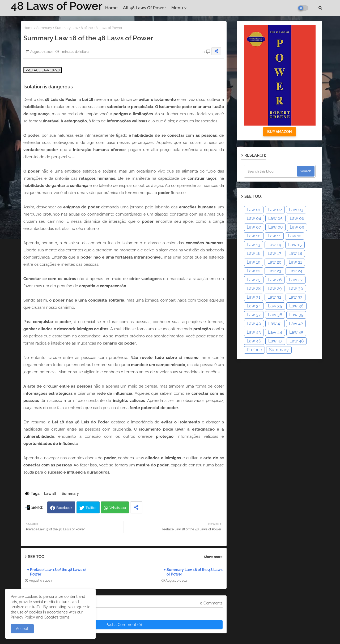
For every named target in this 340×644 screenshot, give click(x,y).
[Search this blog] (271, 171)
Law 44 (275, 332)
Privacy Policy (23, 617)
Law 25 (254, 280)
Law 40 (254, 323)
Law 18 (50, 493)
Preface (254, 350)
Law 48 (297, 341)
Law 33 (296, 297)
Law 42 (296, 323)
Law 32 (274, 297)
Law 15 (295, 245)
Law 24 (295, 271)
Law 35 (275, 306)
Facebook (64, 508)
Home (111, 8)
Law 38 (275, 315)
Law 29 (275, 288)
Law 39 (296, 315)
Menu (177, 8)
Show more (213, 557)
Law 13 (254, 245)
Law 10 (254, 236)
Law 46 (254, 341)
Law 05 (275, 218)
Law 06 (297, 218)
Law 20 (275, 262)
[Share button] (136, 507)
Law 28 (254, 288)
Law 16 (254, 253)
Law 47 (275, 341)
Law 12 (295, 236)
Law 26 (275, 280)
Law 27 (296, 280)
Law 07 (254, 227)
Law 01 (254, 210)
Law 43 (254, 332)
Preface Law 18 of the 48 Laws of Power (58, 572)
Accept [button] (22, 629)
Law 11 (274, 236)
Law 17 (275, 253)
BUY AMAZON (280, 132)
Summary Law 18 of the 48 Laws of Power (195, 572)
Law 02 (275, 210)
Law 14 (274, 245)
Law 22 (254, 271)
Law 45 (296, 332)
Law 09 (297, 227)
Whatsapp (118, 508)
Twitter (91, 508)
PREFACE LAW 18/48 (43, 70)
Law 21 (295, 262)
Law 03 (296, 210)
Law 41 (275, 323)
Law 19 (254, 262)
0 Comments (211, 603)
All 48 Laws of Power (144, 8)
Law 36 (296, 306)
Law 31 (254, 297)
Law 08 (275, 227)
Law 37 (254, 315)
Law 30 (296, 288)
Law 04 (254, 218)
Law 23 (274, 271)
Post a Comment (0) (124, 625)
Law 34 (254, 306)
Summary (44, 28)
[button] (320, 8)
